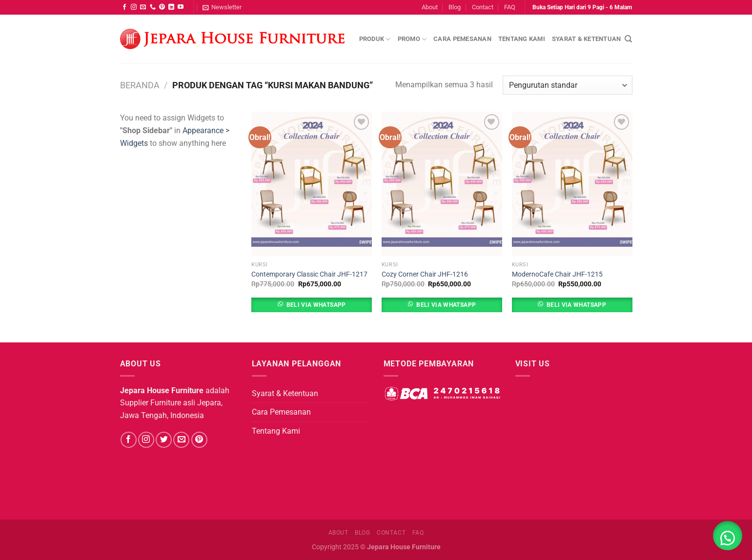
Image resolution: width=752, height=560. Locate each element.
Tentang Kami (522, 39)
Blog (455, 7)
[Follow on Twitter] (164, 440)
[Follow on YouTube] (181, 7)
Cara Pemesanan (462, 39)
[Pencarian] (628, 39)
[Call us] (153, 7)
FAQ (510, 7)
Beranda (140, 85)
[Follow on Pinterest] (162, 7)
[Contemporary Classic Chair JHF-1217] (312, 184)
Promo (412, 39)
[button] (728, 536)
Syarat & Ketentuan (587, 39)
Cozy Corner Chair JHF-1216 (425, 274)
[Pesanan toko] (567, 85)
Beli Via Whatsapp (316, 305)
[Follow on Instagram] (134, 7)
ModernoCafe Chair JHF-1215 (557, 274)
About (430, 7)
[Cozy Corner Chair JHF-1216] (442, 184)
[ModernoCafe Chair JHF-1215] (572, 184)
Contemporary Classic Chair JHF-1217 (309, 274)
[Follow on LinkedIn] (171, 7)
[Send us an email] (143, 7)
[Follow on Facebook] (124, 7)
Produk (375, 39)
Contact (483, 7)
